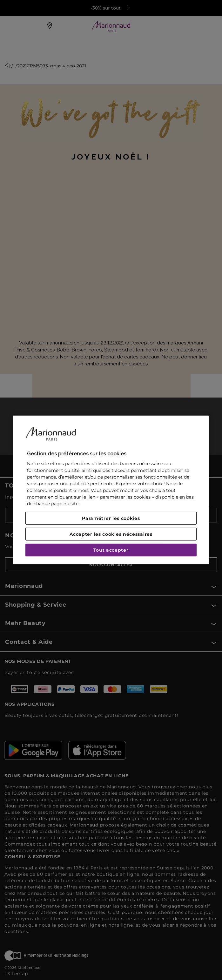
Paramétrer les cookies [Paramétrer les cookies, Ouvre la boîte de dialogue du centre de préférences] (111, 518)
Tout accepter (111, 550)
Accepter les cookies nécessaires (111, 534)
